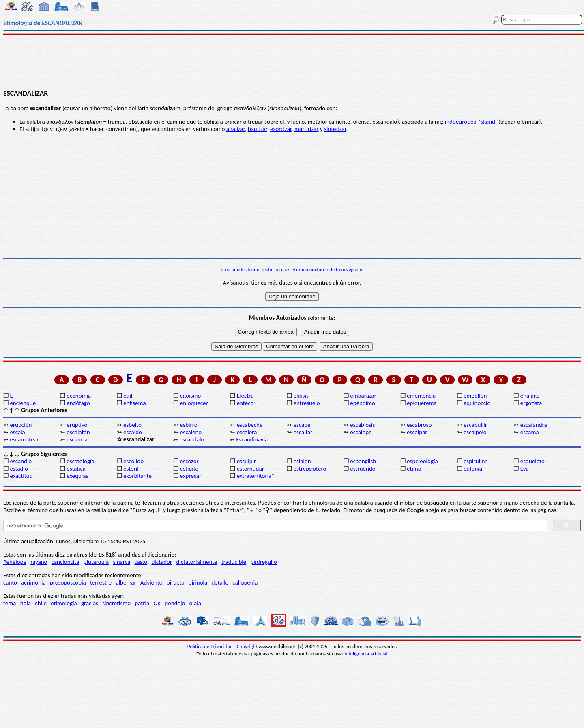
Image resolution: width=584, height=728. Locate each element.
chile (41, 603)
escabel (303, 425)
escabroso (419, 425)
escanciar (78, 439)
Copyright (247, 646)
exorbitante (137, 476)
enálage (530, 396)
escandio (21, 461)
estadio (19, 469)
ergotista (531, 403)
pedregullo (263, 562)
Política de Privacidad (211, 646)
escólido (133, 461)
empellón (475, 396)
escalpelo (475, 432)
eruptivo (77, 425)
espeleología (422, 461)
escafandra (534, 425)
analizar (236, 129)
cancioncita (65, 562)
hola (26, 603)
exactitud (21, 476)
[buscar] (274, 526)
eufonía (473, 469)
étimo (414, 469)
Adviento (151, 582)
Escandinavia (252, 439)
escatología (80, 461)
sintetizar (335, 129)
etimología (64, 603)
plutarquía (96, 562)
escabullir (475, 425)
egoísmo (191, 396)
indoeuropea (461, 122)
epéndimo (363, 403)
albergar (126, 582)
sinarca (121, 562)
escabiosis (362, 425)
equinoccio (477, 403)
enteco (245, 403)
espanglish (363, 461)
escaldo (133, 432)
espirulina (476, 461)
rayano (39, 562)
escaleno (191, 432)
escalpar (417, 432)
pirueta (176, 582)
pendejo (175, 603)
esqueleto (532, 461)
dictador (162, 562)
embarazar (363, 396)
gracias (90, 603)
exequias (77, 476)
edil (128, 396)
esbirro (189, 425)
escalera (247, 432)
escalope (361, 432)
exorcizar (281, 129)
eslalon (302, 461)
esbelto (132, 425)
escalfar (303, 432)
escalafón (78, 432)
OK (157, 603)
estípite (189, 469)
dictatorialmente (196, 562)
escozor (189, 461)
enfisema (135, 403)
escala (17, 432)
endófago (78, 403)
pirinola (198, 582)
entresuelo (306, 403)
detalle (220, 582)
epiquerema (422, 403)
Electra (245, 396)
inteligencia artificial (366, 654)
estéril (131, 469)
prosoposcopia (68, 582)
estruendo (363, 469)
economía (79, 396)
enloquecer (194, 403)
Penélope (15, 562)
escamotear (24, 439)
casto (141, 562)
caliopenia (245, 582)
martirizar (307, 129)
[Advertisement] (292, 62)
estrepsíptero (310, 469)
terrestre (101, 582)
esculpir (247, 461)
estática (76, 469)
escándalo (192, 439)
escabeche (250, 425)
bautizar (258, 129)
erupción (21, 425)
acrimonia (33, 582)
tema (10, 603)
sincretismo (116, 603)
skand (488, 122)
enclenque (23, 403)
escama (530, 432)
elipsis (301, 396)
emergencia (421, 396)
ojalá (196, 603)
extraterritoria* (256, 476)
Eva (525, 469)
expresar (191, 476)
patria (142, 603)
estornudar (250, 469)
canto (10, 582)
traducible (234, 562)
